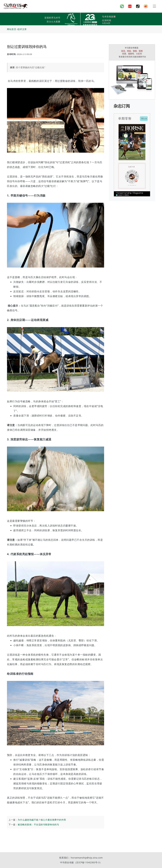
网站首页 (12, 29)
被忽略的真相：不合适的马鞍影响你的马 (38, 824)
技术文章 (22, 29)
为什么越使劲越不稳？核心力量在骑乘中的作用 (42, 820)
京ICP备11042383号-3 (88, 862)
